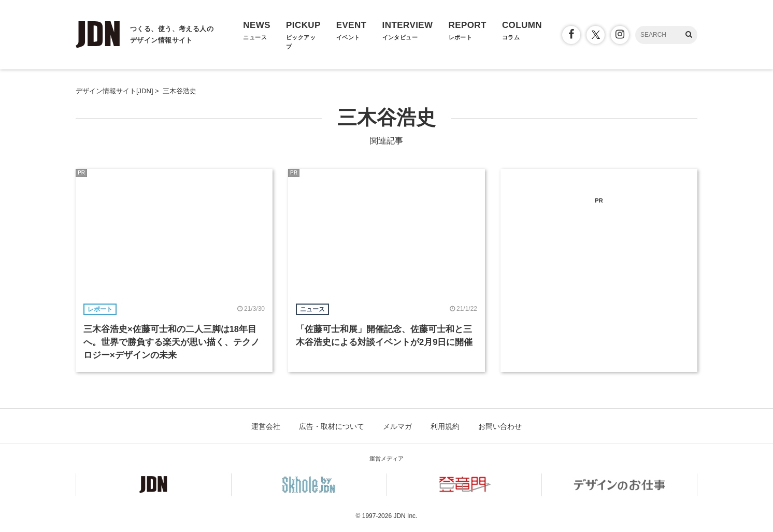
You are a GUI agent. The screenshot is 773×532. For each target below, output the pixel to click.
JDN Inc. (405, 516)
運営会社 (266, 426)
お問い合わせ (500, 426)
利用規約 (445, 426)
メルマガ (397, 426)
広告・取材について (332, 426)
